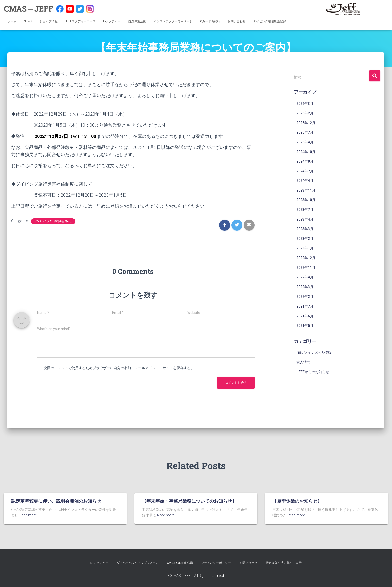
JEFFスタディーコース (80, 21)
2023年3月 (305, 229)
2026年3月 (305, 104)
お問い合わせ (237, 21)
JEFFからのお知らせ (313, 372)
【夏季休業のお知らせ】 (297, 501)
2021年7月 (305, 306)
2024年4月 (305, 181)
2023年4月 (305, 219)
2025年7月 (305, 132)
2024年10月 (306, 152)
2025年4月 (305, 142)
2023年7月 (305, 210)
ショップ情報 (49, 21)
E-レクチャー (112, 21)
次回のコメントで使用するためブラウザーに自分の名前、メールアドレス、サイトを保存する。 (119, 368)
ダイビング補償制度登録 (270, 21)
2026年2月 (305, 113)
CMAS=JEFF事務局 (180, 563)
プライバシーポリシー (216, 563)
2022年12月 (306, 258)
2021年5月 (305, 326)
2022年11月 (306, 268)
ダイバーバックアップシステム (138, 563)
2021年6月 (305, 316)
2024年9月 (305, 161)
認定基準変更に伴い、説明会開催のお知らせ (56, 501)
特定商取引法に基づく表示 (284, 563)
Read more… (29, 515)
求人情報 (303, 362)
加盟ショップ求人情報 (314, 353)
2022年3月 (305, 287)
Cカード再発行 (210, 21)
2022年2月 (305, 297)
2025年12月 (306, 123)
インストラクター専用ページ (173, 21)
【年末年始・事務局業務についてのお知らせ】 (189, 501)
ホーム (12, 21)
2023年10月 (306, 200)
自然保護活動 (137, 21)
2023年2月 (305, 239)
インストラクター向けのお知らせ (53, 221)
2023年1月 (305, 248)
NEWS (28, 21)
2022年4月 (305, 277)
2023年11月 (306, 190)
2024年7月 (305, 171)
